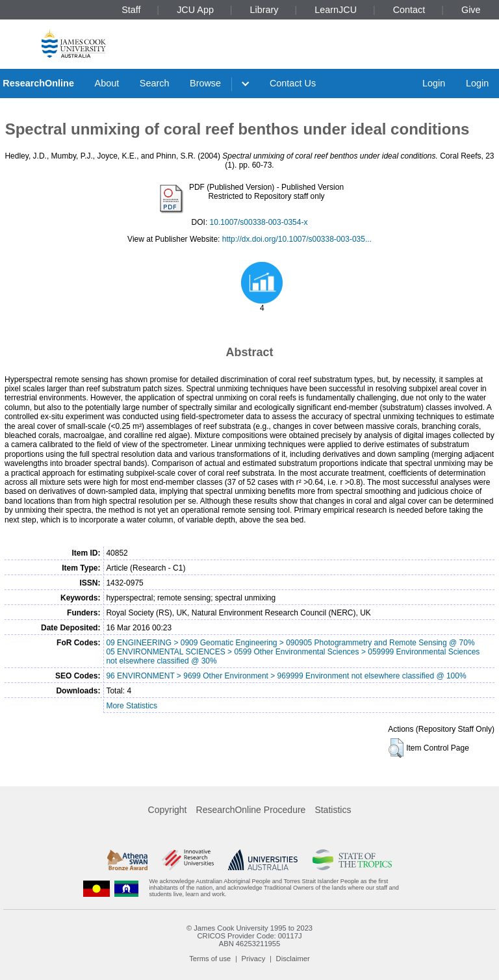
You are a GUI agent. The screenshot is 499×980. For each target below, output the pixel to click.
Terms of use (210, 959)
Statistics (333, 810)
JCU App (195, 10)
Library (264, 10)
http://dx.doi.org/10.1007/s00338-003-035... (297, 239)
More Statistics (132, 706)
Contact (409, 10)
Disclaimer (293, 959)
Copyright (168, 810)
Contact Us (293, 83)
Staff (131, 10)
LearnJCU (336, 10)
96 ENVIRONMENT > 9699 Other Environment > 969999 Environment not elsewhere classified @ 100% (286, 676)
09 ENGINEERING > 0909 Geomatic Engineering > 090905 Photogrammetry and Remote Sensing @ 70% (290, 643)
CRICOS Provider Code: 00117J (249, 936)
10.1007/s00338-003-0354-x (259, 222)
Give (471, 10)
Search (155, 83)
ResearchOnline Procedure (251, 810)
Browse (205, 83)
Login (434, 83)
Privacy (254, 959)
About (107, 83)
